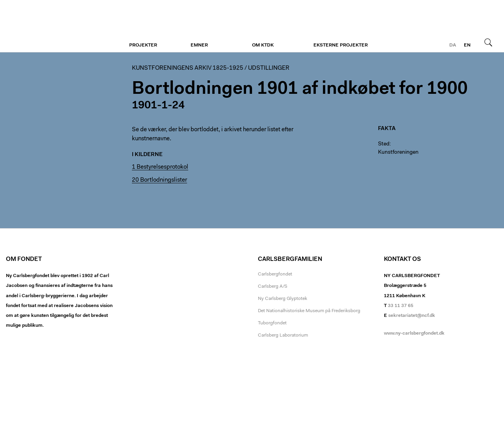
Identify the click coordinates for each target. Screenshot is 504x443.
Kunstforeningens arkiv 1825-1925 (188, 68)
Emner (199, 45)
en (467, 45)
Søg (488, 42)
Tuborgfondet (272, 323)
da (453, 45)
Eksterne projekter (341, 45)
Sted (384, 144)
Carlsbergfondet (275, 274)
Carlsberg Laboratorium (283, 335)
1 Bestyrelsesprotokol (160, 167)
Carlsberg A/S (273, 287)
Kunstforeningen (54, 26)
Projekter (143, 45)
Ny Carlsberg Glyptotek (283, 299)
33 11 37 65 (401, 306)
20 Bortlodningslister (159, 180)
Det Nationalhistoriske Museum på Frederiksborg (309, 311)
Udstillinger (269, 68)
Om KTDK (263, 45)
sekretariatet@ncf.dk (412, 316)
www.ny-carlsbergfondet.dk (414, 333)
